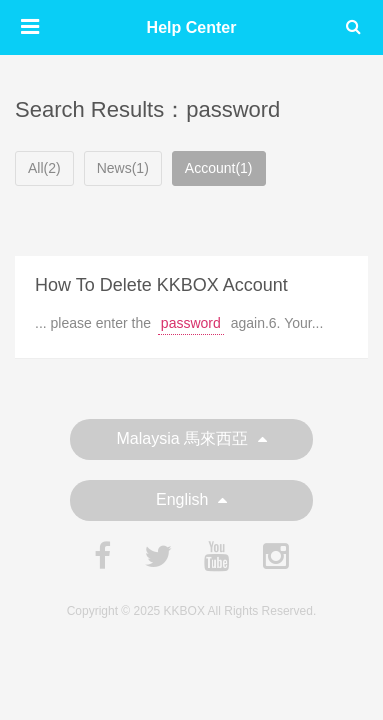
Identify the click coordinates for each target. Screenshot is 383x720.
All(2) (44, 168)
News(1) (123, 168)
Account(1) (219, 168)
